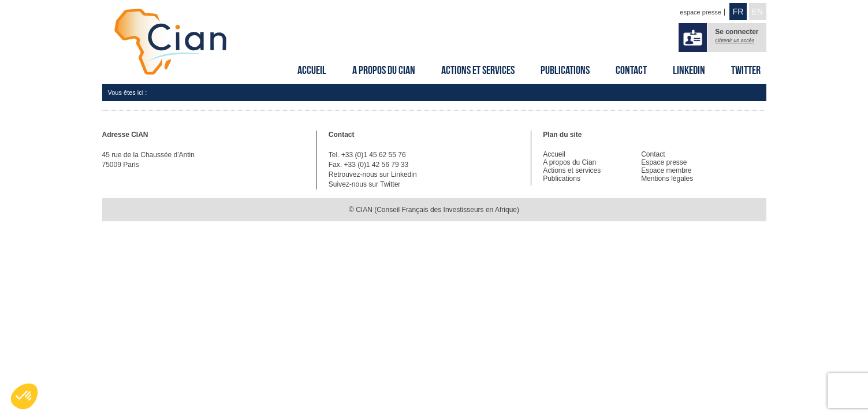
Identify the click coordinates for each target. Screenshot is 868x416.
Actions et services (478, 70)
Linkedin (689, 70)
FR (738, 12)
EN (757, 12)
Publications (565, 70)
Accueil (312, 70)
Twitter (746, 70)
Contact (631, 70)
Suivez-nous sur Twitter (365, 184)
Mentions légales (667, 179)
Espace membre (666, 170)
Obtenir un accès (735, 40)
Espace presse (664, 162)
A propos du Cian (384, 70)
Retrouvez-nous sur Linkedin (373, 174)
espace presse (701, 12)
